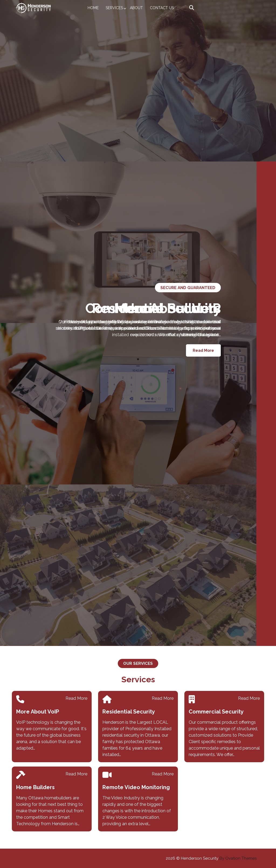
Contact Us (162, 8)
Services (114, 8)
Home (93, 8)
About (136, 8)
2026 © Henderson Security (211, 858)
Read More (203, 350)
